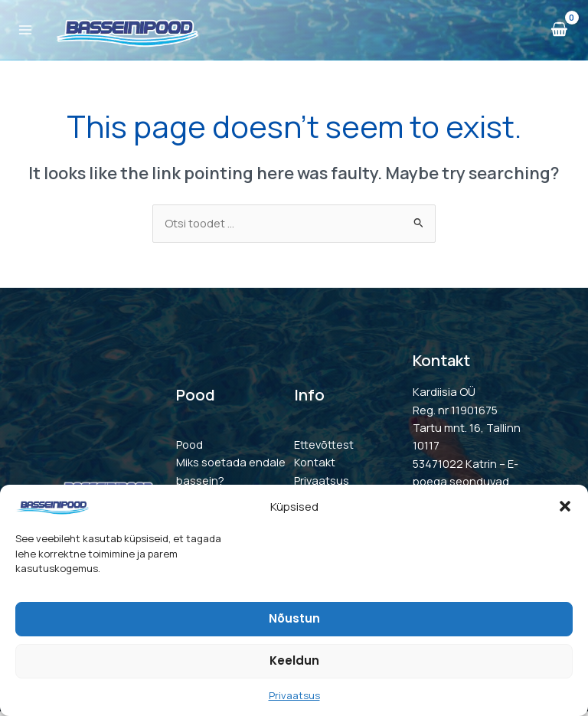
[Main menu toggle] (28, 33)
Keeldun (294, 660)
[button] (565, 506)
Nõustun (294, 618)
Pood (189, 450)
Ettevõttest (324, 450)
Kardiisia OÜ (444, 397)
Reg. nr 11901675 (455, 414)
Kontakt (315, 467)
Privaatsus (294, 695)
